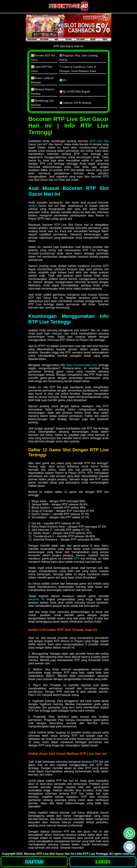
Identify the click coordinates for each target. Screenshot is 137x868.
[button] (129, 847)
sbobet (33, 206)
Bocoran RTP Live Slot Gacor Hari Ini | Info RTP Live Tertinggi (66, 854)
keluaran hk (36, 599)
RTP (77, 559)
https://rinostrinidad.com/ (82, 365)
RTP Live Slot (99, 141)
